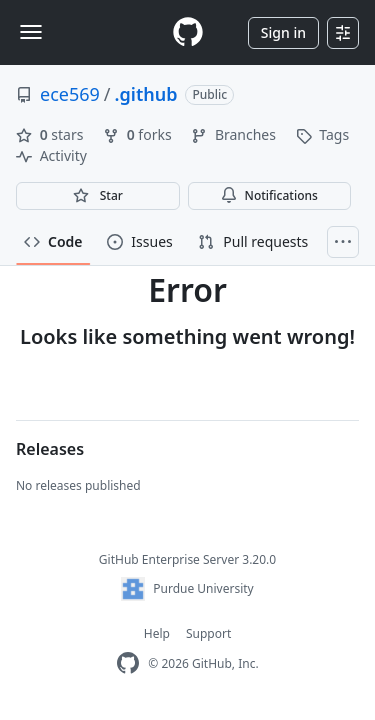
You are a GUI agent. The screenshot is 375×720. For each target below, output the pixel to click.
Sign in (283, 32)
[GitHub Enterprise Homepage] (128, 663)
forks (139, 134)
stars (51, 134)
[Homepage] (188, 32)
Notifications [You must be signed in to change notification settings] (269, 195)
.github (146, 94)
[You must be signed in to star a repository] (98, 196)
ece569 (70, 94)
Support (208, 633)
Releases (50, 449)
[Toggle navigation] (31, 32)
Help (157, 633)
